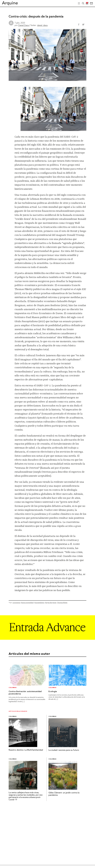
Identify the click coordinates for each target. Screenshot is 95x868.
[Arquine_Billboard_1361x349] (47, 639)
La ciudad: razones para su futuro (64, 750)
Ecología (53, 692)
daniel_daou (42, 25)
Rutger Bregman (51, 602)
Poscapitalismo (39, 602)
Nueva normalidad (27, 602)
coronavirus (16, 602)
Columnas (13, 688)
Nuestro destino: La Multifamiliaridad (26, 750)
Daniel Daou (24, 25)
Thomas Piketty (62, 602)
